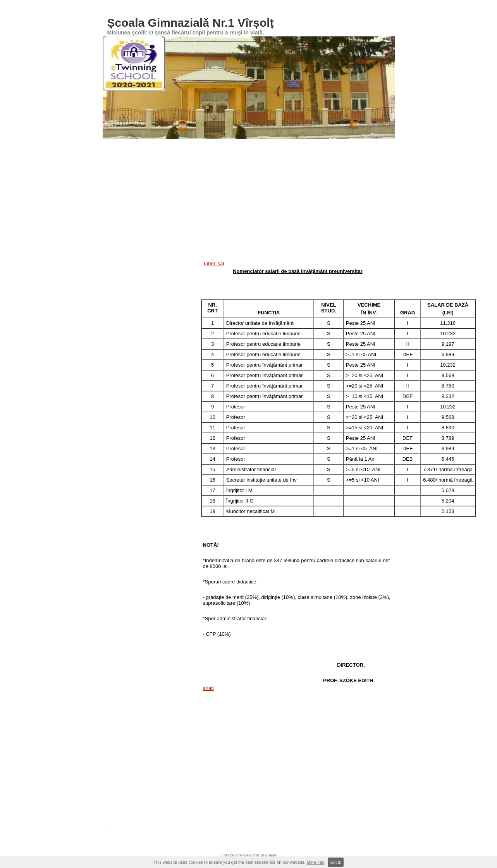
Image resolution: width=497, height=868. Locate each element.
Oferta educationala (292, 173)
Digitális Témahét (165, 195)
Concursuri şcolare (295, 151)
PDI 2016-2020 (125, 195)
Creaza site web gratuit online (248, 855)
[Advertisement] (298, 755)
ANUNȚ (118, 151)
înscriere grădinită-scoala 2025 (322, 217)
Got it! (336, 862)
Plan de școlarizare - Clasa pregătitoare (196, 217)
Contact (118, 173)
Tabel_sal (214, 263)
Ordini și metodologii (192, 173)
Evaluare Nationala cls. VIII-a (348, 173)
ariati (208, 688)
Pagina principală (150, 151)
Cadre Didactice (148, 173)
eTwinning (199, 195)
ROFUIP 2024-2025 (264, 217)
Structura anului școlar (242, 173)
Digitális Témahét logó (273, 195)
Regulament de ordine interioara (335, 195)
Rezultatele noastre (340, 151)
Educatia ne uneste (130, 217)
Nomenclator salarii (238, 239)
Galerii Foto (257, 151)
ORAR (373, 151)
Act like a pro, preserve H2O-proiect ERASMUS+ (160, 239)
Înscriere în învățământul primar (206, 151)
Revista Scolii (230, 195)
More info (316, 862)
